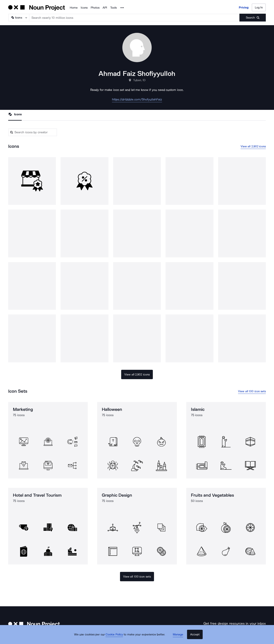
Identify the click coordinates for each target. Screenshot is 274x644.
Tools (113, 8)
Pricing (244, 7)
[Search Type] (19, 18)
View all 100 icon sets (252, 392)
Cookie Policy (116, 637)
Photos (95, 8)
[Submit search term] (253, 18)
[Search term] (134, 18)
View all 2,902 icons (253, 147)
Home (74, 8)
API (105, 8)
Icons (84, 8)
